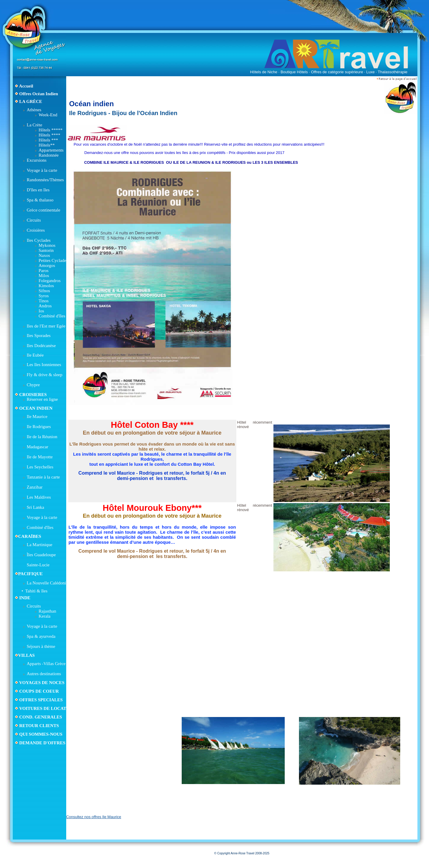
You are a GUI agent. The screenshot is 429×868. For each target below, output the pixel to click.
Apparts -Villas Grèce (46, 664)
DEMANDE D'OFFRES (42, 743)
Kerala (45, 616)
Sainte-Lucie (38, 565)
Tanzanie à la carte (43, 477)
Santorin (46, 250)
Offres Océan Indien (39, 94)
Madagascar (37, 447)
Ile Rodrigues (39, 427)
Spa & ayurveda (41, 636)
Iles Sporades (39, 336)
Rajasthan (47, 611)
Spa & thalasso (40, 200)
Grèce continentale (43, 210)
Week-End (48, 115)
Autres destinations (44, 674)
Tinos (44, 301)
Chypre (33, 385)
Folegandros (50, 281)
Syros (44, 296)
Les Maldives (39, 497)
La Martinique (39, 545)
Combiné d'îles (52, 316)
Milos (44, 276)
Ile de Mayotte (40, 457)
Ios (41, 311)
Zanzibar (35, 487)
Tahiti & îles (36, 591)
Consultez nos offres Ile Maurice (94, 817)
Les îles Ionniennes (44, 365)
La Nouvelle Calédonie (47, 583)
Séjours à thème (41, 646)
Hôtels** (47, 145)
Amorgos (47, 266)
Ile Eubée (35, 355)
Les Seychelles (40, 467)
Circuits (34, 220)
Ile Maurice (37, 416)
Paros (43, 271)
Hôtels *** (48, 140)
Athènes (34, 110)
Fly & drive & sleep (45, 375)
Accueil (26, 86)
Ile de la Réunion (42, 437)
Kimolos (46, 286)
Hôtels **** (49, 135)
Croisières (36, 230)
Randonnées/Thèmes (45, 180)
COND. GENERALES (40, 717)
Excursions (37, 160)
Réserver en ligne (42, 399)
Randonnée (49, 155)
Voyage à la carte (42, 170)
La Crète (34, 125)
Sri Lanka (35, 507)
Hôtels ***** (50, 130)
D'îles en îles (38, 190)
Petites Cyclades (53, 260)
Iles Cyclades (39, 240)
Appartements (51, 150)
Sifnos (44, 291)
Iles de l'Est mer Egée (46, 326)
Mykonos (47, 245)
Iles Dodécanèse (41, 346)
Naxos (44, 255)
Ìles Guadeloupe (41, 555)
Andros (45, 306)
